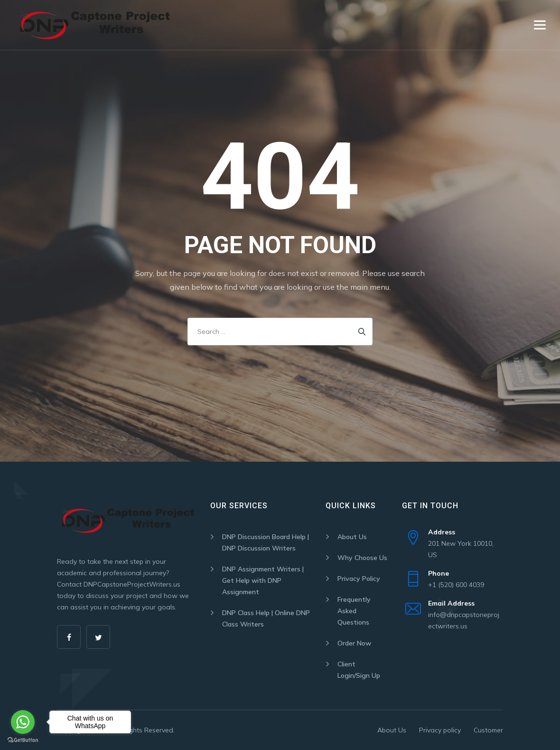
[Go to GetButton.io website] (23, 740)
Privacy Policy (359, 579)
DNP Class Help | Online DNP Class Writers (266, 618)
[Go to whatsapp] (23, 722)
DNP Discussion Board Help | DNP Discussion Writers (266, 542)
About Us (352, 537)
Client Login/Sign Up (359, 670)
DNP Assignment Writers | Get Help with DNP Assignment (263, 580)
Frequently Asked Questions (354, 611)
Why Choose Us (362, 558)
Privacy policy (440, 730)
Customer (488, 730)
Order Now (354, 643)
